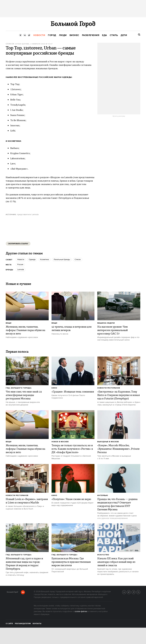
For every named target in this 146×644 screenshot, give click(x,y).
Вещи (9, 323)
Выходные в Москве (108, 442)
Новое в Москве (60, 442)
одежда (32, 260)
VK (126, 592)
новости (21, 260)
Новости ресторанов (109, 388)
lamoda (21, 270)
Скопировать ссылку (18, 244)
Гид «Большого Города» (19, 388)
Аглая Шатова (22, 44)
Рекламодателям (23, 624)
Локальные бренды (62, 260)
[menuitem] (39, 35)
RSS (140, 592)
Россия (20, 265)
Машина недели (106, 323)
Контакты (37, 624)
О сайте (9, 624)
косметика (45, 260)
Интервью (103, 495)
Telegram (135, 592)
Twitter (131, 592)
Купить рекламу (119, 116)
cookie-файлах (81, 611)
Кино (54, 388)
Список (10, 44)
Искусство (103, 555)
